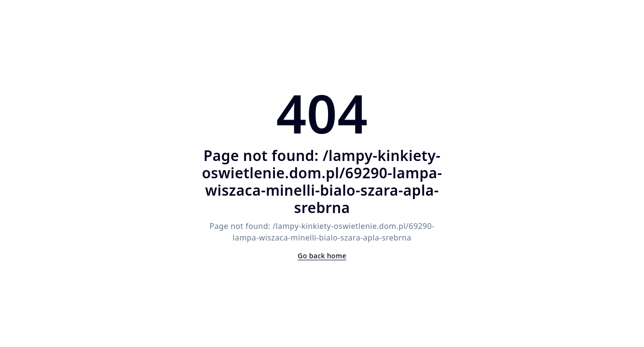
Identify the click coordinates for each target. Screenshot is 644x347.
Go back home (322, 256)
